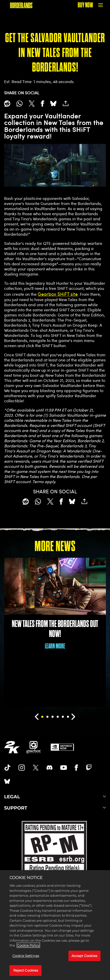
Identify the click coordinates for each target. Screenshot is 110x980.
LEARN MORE (55, 646)
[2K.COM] (12, 747)
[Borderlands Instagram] (22, 768)
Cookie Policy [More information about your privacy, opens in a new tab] (28, 945)
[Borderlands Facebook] (76, 768)
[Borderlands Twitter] (36, 768)
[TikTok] (7, 768)
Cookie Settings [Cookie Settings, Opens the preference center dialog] (26, 956)
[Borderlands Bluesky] (7, 781)
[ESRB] (55, 854)
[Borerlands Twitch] (89, 768)
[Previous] (37, 717)
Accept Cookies (84, 956)
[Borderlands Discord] (49, 768)
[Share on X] (32, 104)
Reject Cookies (26, 970)
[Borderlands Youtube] (64, 768)
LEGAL (55, 797)
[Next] (73, 717)
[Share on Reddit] (7, 104)
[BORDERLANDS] (21, 5)
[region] (55, 925)
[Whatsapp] (19, 104)
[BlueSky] (53, 104)
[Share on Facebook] (42, 104)
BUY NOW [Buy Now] (85, 5)
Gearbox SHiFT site (58, 294)
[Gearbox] (34, 747)
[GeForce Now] (62, 747)
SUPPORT (55, 808)
